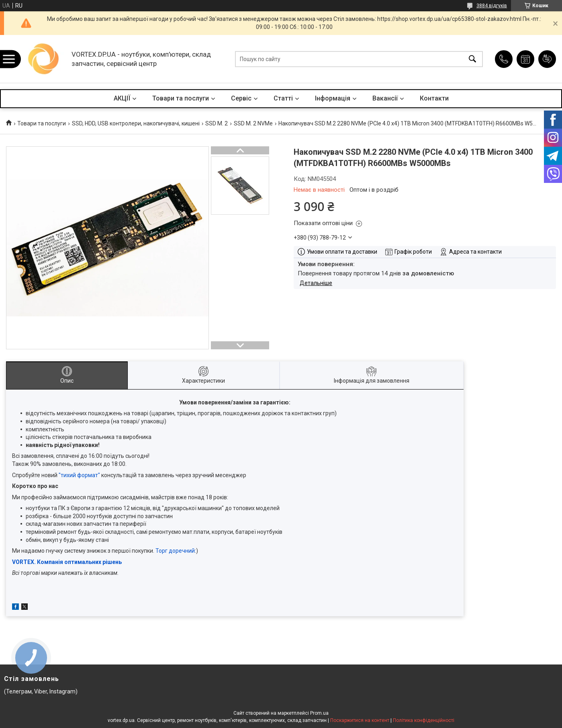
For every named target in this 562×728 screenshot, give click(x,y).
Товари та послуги (181, 98)
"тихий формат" (79, 475)
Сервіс (241, 98)
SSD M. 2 (217, 123)
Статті (283, 98)
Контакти (434, 98)
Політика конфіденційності (424, 720)
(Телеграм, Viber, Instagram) (41, 691)
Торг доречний (175, 551)
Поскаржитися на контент (360, 720)
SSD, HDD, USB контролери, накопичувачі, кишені (136, 123)
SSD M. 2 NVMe (253, 123)
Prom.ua (319, 713)
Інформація (333, 98)
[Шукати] (472, 59)
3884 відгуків (492, 6)
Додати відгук (547, 59)
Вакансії (385, 98)
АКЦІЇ (122, 98)
